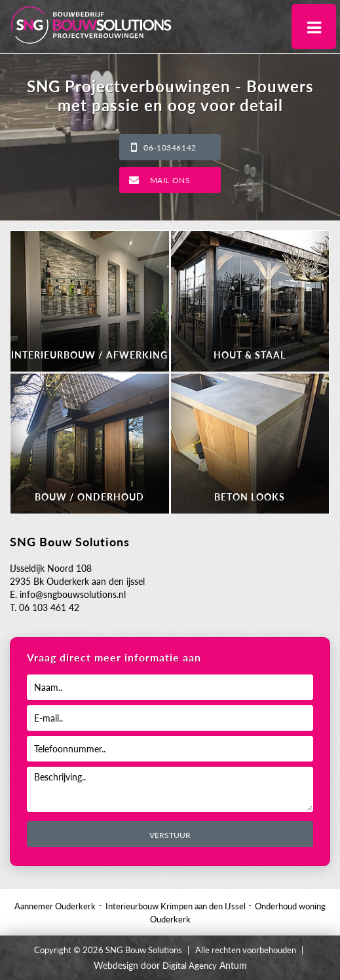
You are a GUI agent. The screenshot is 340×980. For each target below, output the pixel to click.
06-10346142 (170, 148)
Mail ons (170, 180)
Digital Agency (190, 966)
